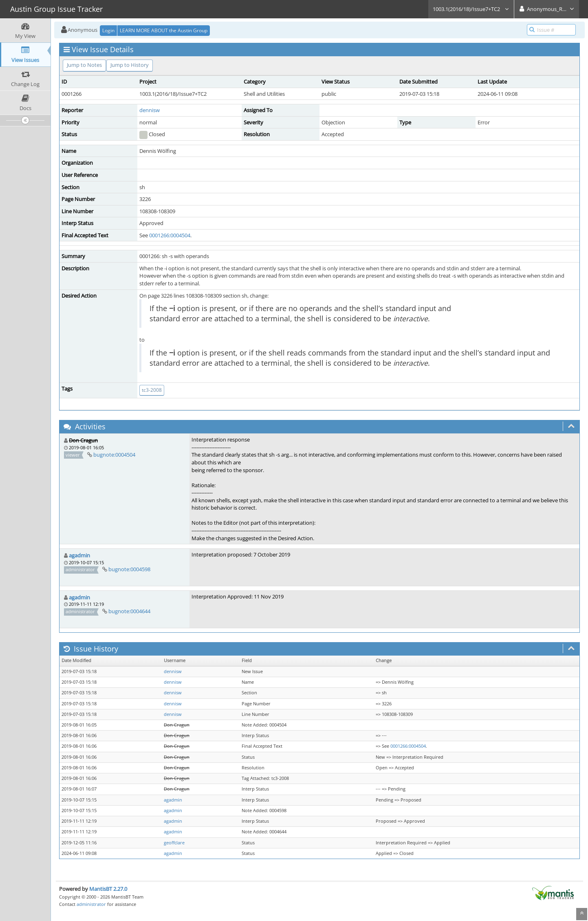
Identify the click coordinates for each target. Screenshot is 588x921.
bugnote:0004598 (129, 569)
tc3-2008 (152, 390)
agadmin (79, 555)
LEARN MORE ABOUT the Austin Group (164, 30)
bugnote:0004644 (129, 611)
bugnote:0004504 (114, 455)
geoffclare (174, 843)
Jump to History (130, 65)
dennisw (150, 110)
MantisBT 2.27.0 (108, 889)
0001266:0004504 (170, 235)
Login (108, 30)
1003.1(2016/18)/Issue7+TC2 (471, 9)
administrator (91, 904)
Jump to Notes (84, 65)
